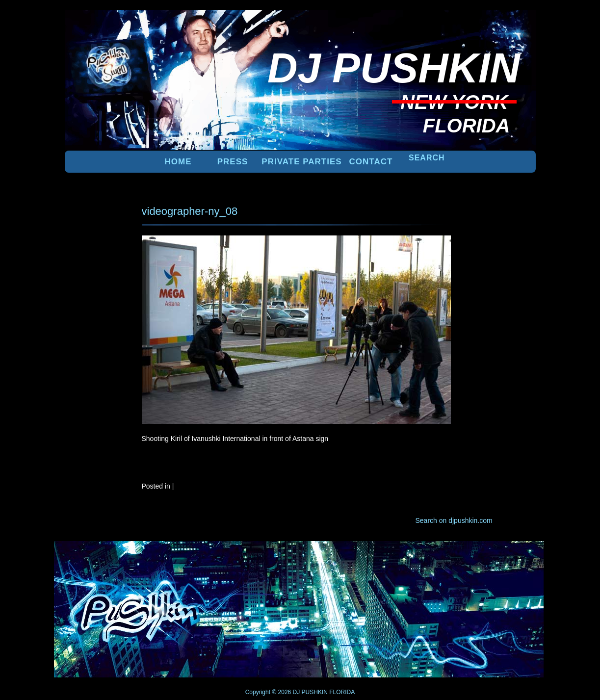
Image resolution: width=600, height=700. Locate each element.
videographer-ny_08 (190, 211)
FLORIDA (342, 692)
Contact (371, 162)
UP (502, 557)
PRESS (233, 162)
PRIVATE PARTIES (301, 162)
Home (178, 162)
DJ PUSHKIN (309, 692)
